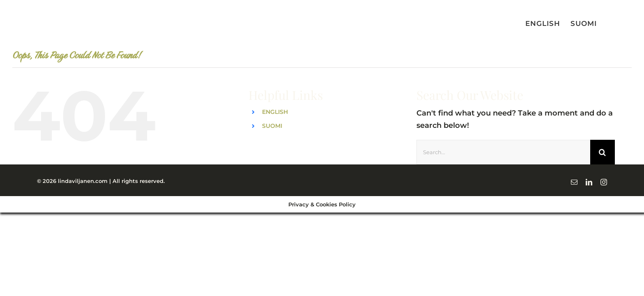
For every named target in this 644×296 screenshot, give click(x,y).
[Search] (603, 152)
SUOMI (272, 126)
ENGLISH (275, 112)
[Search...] (503, 152)
